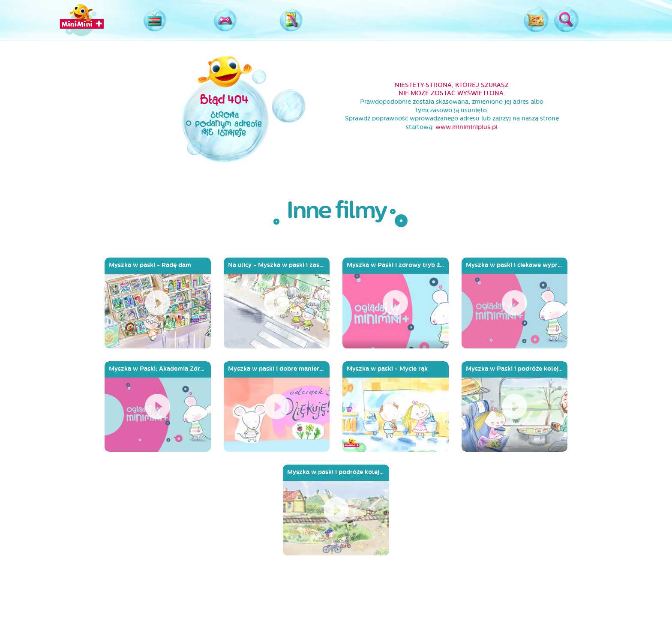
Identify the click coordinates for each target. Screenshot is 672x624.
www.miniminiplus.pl (466, 127)
